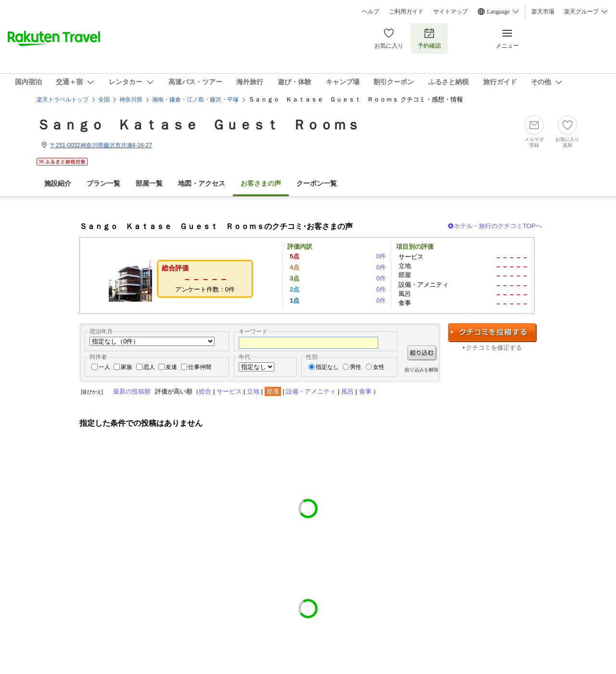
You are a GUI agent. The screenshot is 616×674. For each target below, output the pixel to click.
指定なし (327, 367)
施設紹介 (58, 184)
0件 (381, 256)
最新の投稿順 (132, 391)
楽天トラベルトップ (63, 100)
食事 (365, 391)
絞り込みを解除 (422, 370)
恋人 (149, 367)
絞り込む (422, 353)
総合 (205, 391)
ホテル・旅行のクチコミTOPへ (498, 226)
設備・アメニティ (311, 391)
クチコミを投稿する (492, 333)
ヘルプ (371, 12)
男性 (356, 367)
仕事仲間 (200, 367)
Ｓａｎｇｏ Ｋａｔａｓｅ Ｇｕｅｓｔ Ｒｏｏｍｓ (198, 125)
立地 (253, 391)
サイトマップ (450, 12)
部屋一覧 (149, 184)
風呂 (347, 391)
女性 (379, 367)
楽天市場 (543, 12)
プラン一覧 (103, 184)
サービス (229, 391)
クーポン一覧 (317, 184)
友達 (171, 367)
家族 (127, 367)
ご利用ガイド (406, 12)
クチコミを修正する (494, 348)
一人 (104, 367)
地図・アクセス (202, 184)
